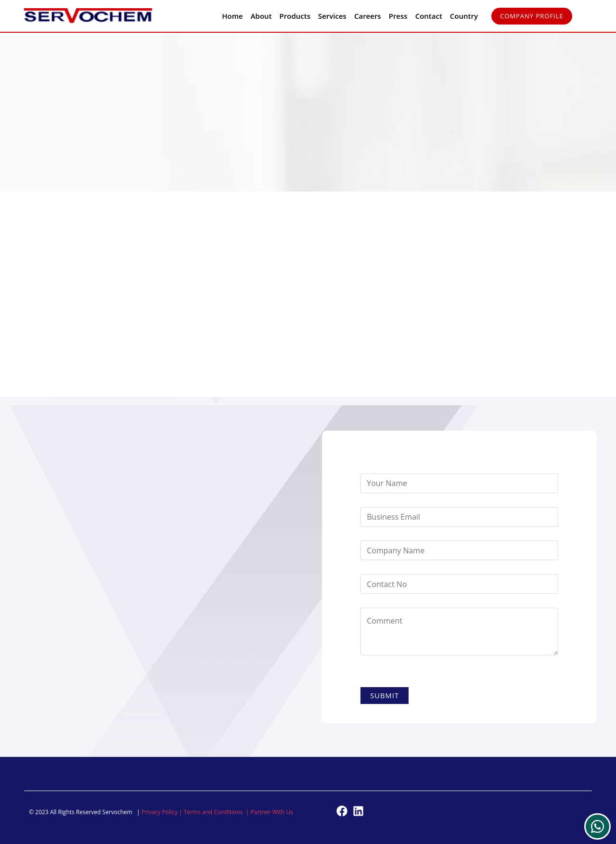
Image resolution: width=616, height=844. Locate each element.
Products (295, 16)
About (261, 16)
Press (398, 16)
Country (464, 16)
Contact (429, 16)
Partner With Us (272, 812)
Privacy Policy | (163, 812)
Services (332, 16)
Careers (368, 16)
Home (232, 16)
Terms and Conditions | (217, 812)
